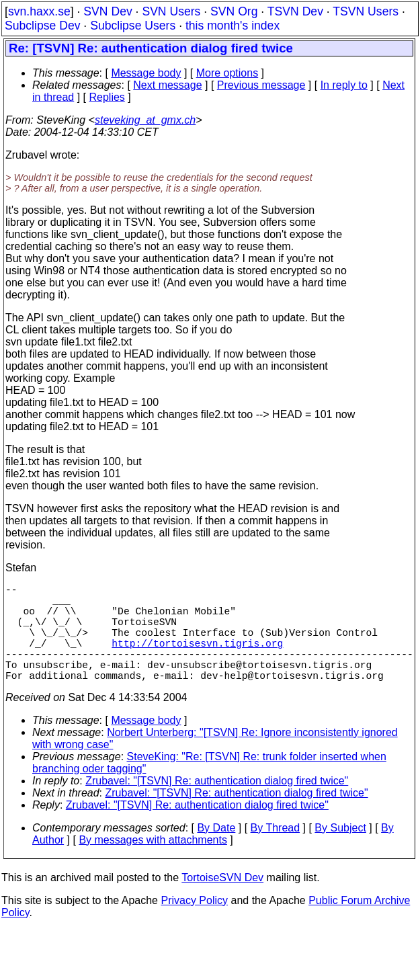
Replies (107, 97)
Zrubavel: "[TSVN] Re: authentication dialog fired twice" (217, 805)
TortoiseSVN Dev (222, 902)
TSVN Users (366, 11)
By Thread (276, 852)
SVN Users (171, 11)
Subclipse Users (133, 26)
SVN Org (234, 11)
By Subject (340, 852)
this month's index (233, 26)
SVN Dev (108, 11)
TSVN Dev (295, 11)
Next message (167, 85)
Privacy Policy (194, 925)
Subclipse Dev (42, 26)
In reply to (344, 85)
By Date (216, 852)
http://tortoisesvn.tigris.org (197, 659)
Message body (146, 73)
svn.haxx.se (39, 11)
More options (227, 73)
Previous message (261, 85)
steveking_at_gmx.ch (145, 120)
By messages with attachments (153, 864)
